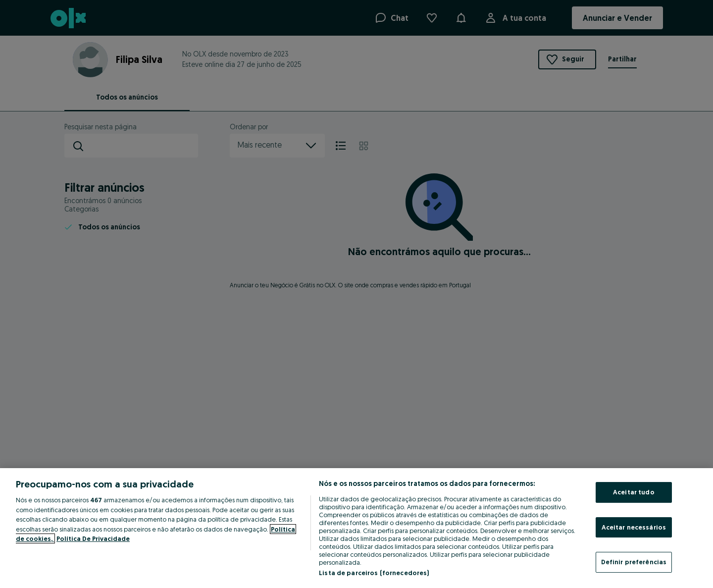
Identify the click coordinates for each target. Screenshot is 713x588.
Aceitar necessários (634, 527)
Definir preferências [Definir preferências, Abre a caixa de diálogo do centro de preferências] (634, 562)
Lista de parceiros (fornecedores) (374, 573)
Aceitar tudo (634, 492)
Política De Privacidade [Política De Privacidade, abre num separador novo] (93, 538)
